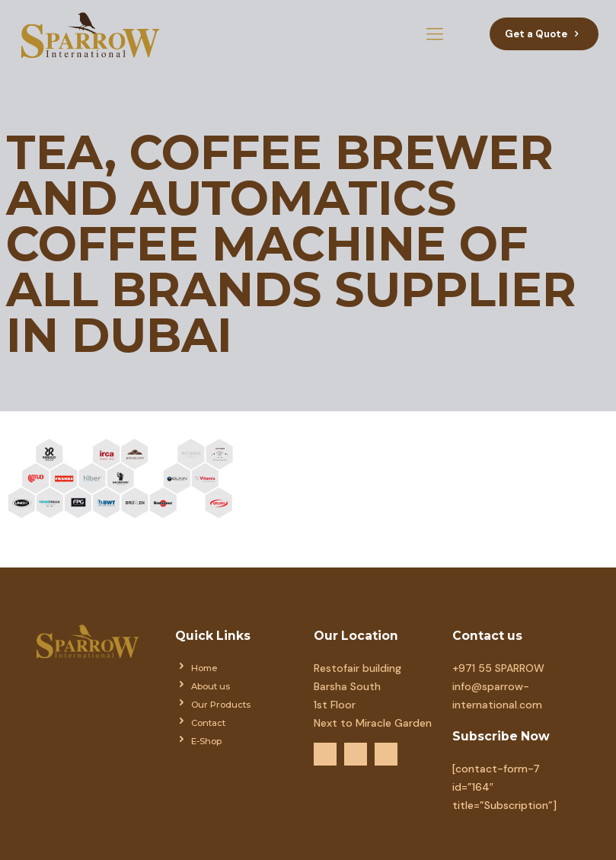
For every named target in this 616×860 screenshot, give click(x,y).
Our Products (221, 705)
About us (211, 686)
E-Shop (206, 741)
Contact (208, 723)
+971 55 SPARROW (498, 668)
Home (204, 668)
